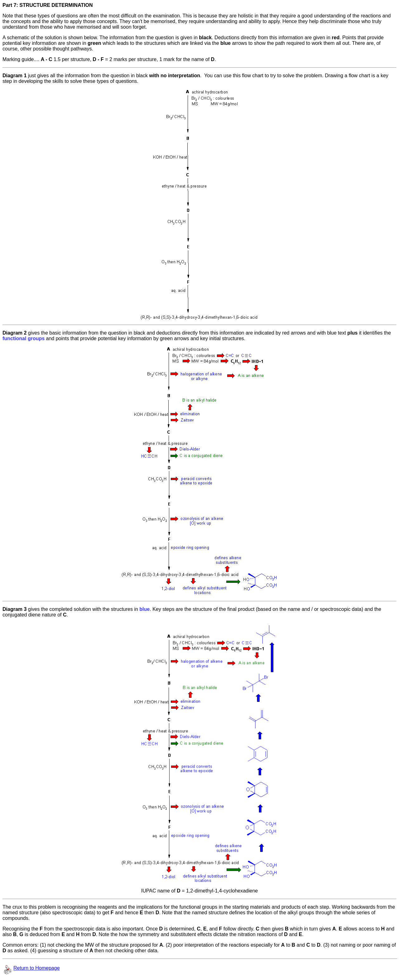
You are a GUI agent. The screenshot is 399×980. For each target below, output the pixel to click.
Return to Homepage (37, 968)
